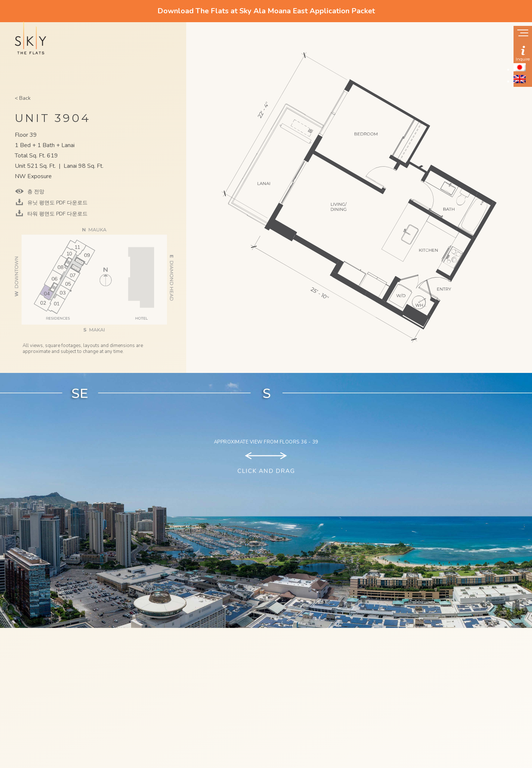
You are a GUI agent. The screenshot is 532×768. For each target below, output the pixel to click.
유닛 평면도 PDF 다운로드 (57, 203)
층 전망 (35, 192)
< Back (23, 98)
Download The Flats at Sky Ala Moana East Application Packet (266, 11)
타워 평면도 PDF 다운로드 (57, 214)
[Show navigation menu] (523, 34)
